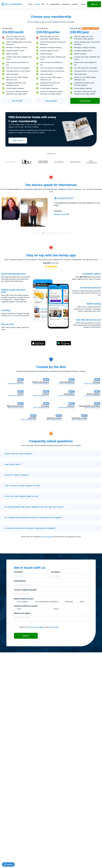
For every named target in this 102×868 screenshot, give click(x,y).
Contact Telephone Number (25, 590)
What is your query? (22, 613)
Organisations (55, 4)
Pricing (37, 4)
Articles (75, 4)
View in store (18, 141)
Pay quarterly (51, 101)
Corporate (69, 602)
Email (19, 609)
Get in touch (47, 537)
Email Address (20, 581)
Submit (26, 636)
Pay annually (85, 101)
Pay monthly (17, 101)
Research (66, 4)
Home (30, 4)
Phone (56, 609)
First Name (18, 572)
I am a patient (22, 602)
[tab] (33, 233)
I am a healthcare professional (46, 602)
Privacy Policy (53, 627)
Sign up (94, 4)
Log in (83, 4)
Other (82, 602)
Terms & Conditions (37, 627)
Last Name (55, 572)
